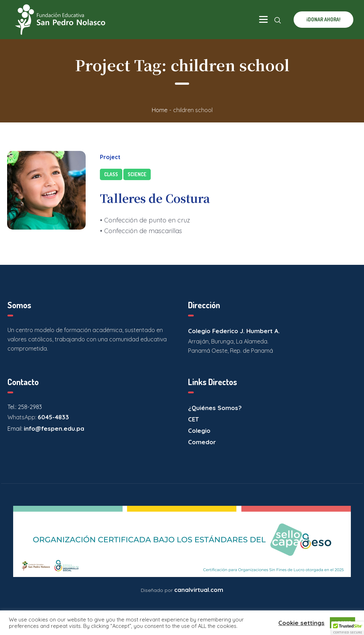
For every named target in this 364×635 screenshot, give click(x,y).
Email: (16, 429)
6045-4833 (53, 417)
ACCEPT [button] (342, 623)
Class (111, 174)
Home (160, 110)
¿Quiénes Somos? (215, 408)
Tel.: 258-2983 (25, 407)
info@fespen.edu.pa (54, 428)
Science (137, 174)
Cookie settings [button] (301, 623)
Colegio (199, 431)
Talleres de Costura (155, 198)
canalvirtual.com (199, 590)
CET (193, 419)
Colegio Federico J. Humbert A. (234, 331)
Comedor (202, 442)
